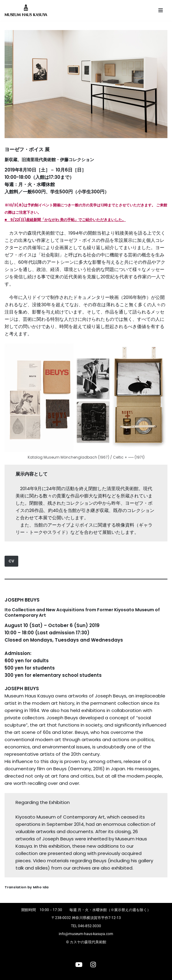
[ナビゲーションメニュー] (161, 10)
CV (11, 561)
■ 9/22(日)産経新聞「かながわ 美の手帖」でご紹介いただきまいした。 (65, 220)
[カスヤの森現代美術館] (27, 10)
